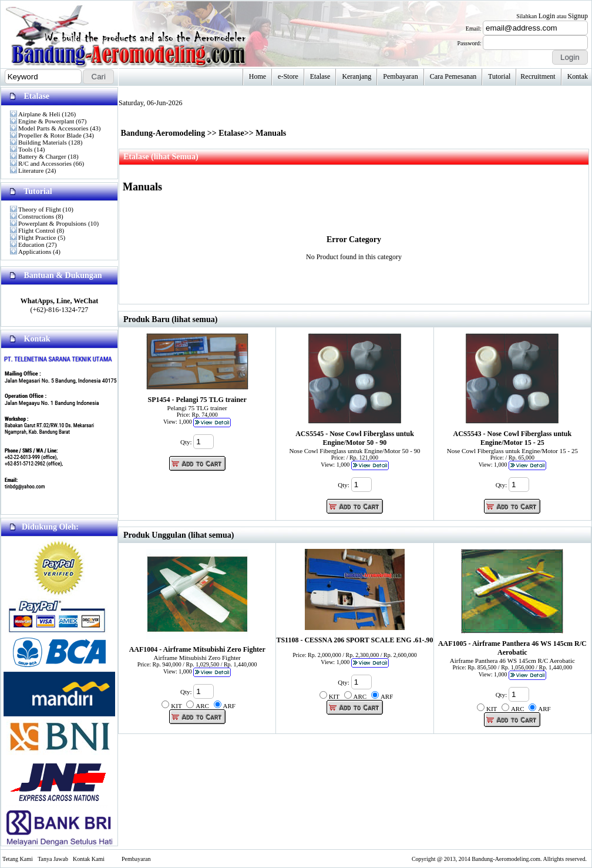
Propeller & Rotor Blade (50, 135)
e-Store (288, 76)
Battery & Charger (42, 156)
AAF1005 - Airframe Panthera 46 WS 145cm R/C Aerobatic (512, 648)
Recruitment (538, 76)
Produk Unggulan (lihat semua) (179, 535)
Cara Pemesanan (453, 76)
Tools (25, 149)
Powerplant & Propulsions (52, 223)
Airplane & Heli (39, 114)
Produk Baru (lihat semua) (170, 319)
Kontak (578, 76)
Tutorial (499, 76)
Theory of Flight (40, 209)
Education (31, 244)
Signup (578, 16)
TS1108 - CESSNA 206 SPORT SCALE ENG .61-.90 (354, 640)
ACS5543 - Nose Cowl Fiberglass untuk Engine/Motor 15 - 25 (512, 438)
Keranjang (356, 76)
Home (258, 76)
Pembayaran (400, 76)
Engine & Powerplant (46, 121)
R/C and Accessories (45, 163)
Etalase (320, 76)
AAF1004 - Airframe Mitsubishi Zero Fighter (197, 649)
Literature (31, 170)
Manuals (271, 133)
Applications (35, 252)
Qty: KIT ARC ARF (199, 706)
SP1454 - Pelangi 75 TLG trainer (197, 400)
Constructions (36, 216)
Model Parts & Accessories (53, 128)
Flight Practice (37, 237)
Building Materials (43, 142)
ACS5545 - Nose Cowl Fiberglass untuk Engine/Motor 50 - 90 (355, 438)
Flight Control (37, 230)
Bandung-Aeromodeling (163, 133)
